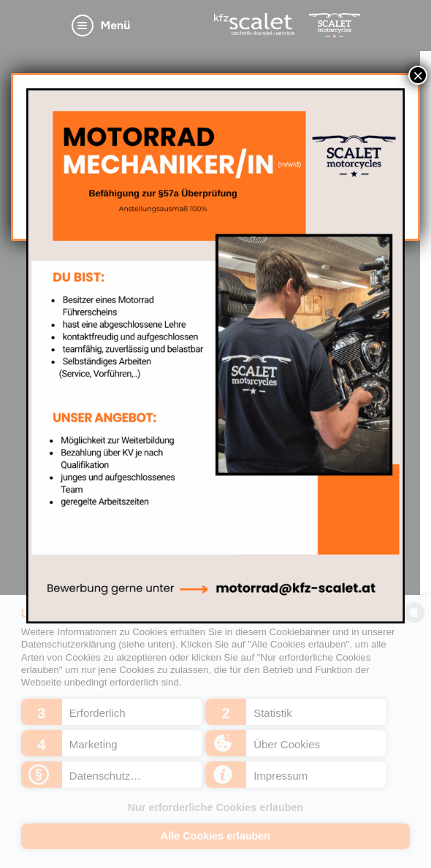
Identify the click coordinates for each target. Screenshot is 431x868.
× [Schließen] (418, 75)
